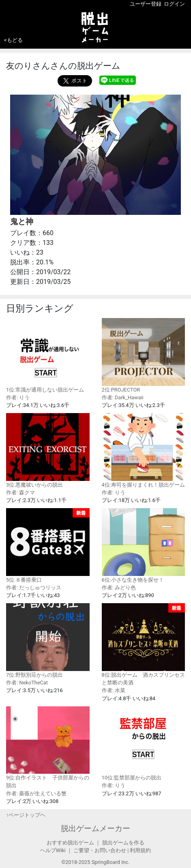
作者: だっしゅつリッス (34, 588)
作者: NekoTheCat (27, 683)
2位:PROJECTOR (144, 355)
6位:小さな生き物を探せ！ (144, 545)
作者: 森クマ (20, 492)
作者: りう (18, 397)
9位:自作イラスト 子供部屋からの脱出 (48, 748)
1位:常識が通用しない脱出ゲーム (48, 355)
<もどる (13, 40)
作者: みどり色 (119, 588)
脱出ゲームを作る (123, 843)
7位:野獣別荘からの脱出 (48, 640)
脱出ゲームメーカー (95, 828)
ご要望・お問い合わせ (100, 850)
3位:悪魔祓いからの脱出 (48, 450)
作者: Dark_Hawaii (123, 397)
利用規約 (140, 850)
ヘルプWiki (53, 850)
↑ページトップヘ (26, 815)
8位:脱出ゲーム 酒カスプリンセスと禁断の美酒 (144, 644)
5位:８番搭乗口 (48, 545)
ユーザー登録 (146, 4)
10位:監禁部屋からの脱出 (144, 744)
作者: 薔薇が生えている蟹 (36, 793)
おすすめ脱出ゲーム (70, 843)
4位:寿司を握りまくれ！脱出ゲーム (144, 450)
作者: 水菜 (114, 690)
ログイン (174, 4)
